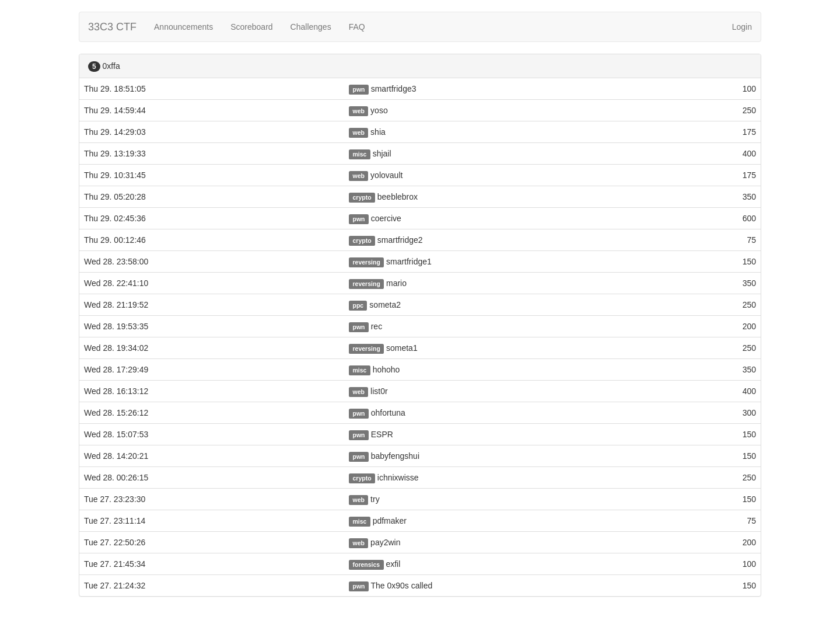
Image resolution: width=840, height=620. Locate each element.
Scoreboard (251, 27)
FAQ (357, 27)
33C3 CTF (112, 27)
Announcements (183, 27)
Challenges (311, 27)
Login (742, 27)
